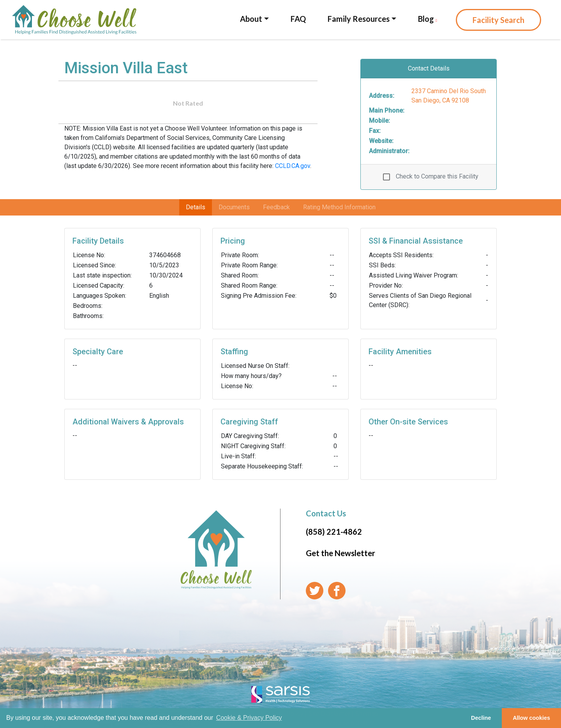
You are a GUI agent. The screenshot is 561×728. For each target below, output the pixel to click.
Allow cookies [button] (531, 718)
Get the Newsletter (340, 553)
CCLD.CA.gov (293, 166)
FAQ (298, 19)
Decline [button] (481, 718)
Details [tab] (196, 207)
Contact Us (326, 513)
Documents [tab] (234, 207)
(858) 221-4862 (334, 532)
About (251, 19)
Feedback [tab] (276, 207)
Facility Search (498, 20)
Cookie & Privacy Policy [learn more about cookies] (249, 718)
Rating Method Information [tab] (339, 207)
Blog (428, 19)
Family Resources (359, 19)
